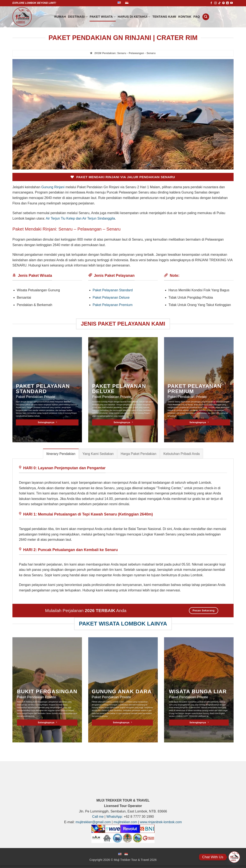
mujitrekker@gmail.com (93, 822)
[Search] (206, 17)
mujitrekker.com (125, 822)
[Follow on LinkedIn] (227, 3)
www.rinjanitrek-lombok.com (161, 822)
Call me (98, 817)
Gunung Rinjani (53, 187)
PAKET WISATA (103, 17)
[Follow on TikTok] (219, 3)
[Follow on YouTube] (231, 3)
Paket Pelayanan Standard (113, 290)
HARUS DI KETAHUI (134, 17)
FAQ (197, 17)
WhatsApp (114, 817)
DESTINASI (78, 17)
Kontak (185, 17)
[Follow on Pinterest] (223, 3)
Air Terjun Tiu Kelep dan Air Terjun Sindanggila (80, 218)
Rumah (60, 17)
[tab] (61, 454)
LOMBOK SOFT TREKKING (187, 716)
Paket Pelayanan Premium (113, 305)
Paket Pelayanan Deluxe (111, 298)
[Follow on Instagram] (215, 3)
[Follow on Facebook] (211, 3)
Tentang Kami (164, 17)
